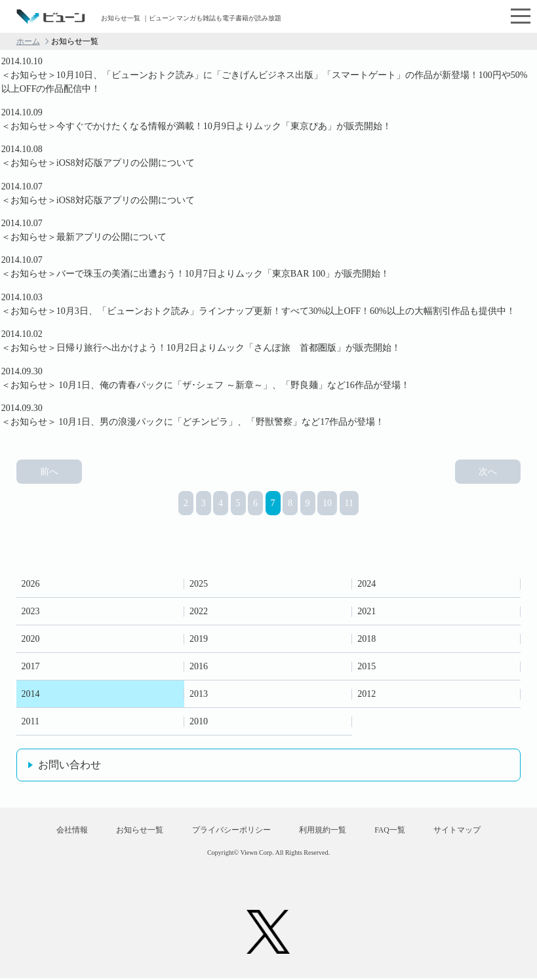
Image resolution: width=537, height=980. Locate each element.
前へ (49, 469)
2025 (199, 581)
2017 (31, 664)
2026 (31, 581)
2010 (199, 719)
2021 (367, 609)
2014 (31, 691)
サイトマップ (471, 831)
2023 (31, 609)
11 (349, 500)
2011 (30, 719)
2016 (199, 664)
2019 (199, 636)
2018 (367, 636)
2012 (367, 691)
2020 (31, 636)
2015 (367, 664)
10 (327, 500)
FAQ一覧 (398, 831)
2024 (367, 581)
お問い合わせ (70, 762)
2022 (199, 609)
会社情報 (58, 831)
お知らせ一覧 (132, 831)
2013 (199, 691)
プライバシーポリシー (228, 831)
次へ (488, 469)
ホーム (28, 41)
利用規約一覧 (325, 831)
